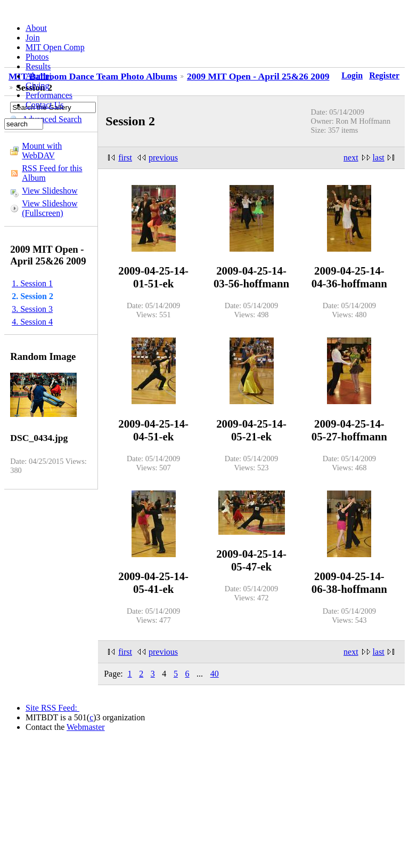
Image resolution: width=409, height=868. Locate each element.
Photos (37, 57)
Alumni (39, 76)
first (125, 158)
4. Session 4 (32, 322)
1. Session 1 (32, 283)
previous (163, 158)
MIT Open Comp (55, 47)
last (379, 158)
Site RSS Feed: (52, 708)
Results (38, 66)
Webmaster (86, 727)
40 (215, 674)
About (36, 28)
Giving (37, 86)
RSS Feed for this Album (52, 173)
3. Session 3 (32, 309)
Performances (49, 95)
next (351, 158)
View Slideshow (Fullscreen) (50, 208)
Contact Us (45, 105)
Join (33, 38)
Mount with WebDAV (42, 151)
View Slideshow (50, 191)
